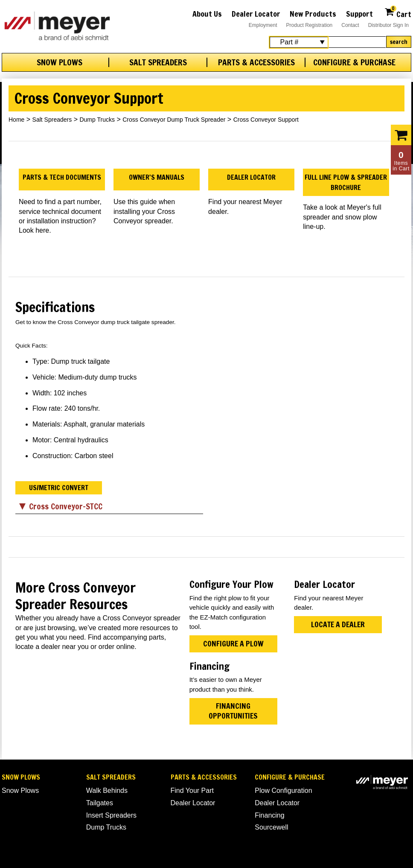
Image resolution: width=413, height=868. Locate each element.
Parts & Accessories (256, 62)
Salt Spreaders (158, 62)
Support (359, 14)
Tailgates (100, 803)
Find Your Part (192, 791)
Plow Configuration (283, 791)
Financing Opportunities (233, 711)
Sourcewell (271, 827)
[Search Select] (299, 42)
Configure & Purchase (354, 62)
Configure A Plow (233, 644)
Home (16, 120)
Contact (350, 25)
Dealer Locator (256, 14)
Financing (269, 815)
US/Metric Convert (59, 488)
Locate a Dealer (338, 624)
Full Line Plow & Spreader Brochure (346, 182)
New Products (313, 14)
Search (399, 42)
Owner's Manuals (157, 177)
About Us (207, 14)
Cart (398, 13)
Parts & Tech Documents (62, 177)
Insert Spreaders (111, 815)
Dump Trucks (97, 120)
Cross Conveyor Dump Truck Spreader (174, 120)
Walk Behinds (107, 791)
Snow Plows (60, 62)
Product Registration (310, 25)
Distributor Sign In (388, 25)
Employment (263, 25)
